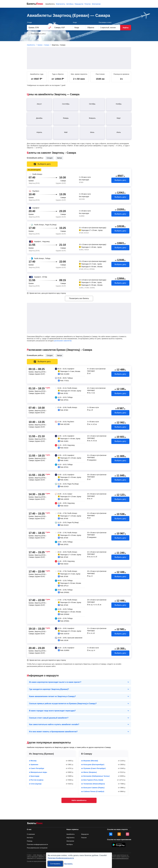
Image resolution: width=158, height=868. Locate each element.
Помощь (30, 841)
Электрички (96, 4)
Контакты (30, 838)
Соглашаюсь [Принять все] (55, 864)
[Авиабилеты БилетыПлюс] (35, 824)
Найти (126, 28)
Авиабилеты (50, 4)
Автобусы (70, 4)
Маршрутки (79, 4)
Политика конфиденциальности (37, 844)
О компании (31, 834)
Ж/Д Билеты (61, 4)
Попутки (88, 4)
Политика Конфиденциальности (61, 858)
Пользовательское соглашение (37, 848)
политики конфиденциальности (119, 858)
